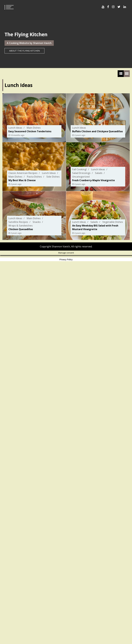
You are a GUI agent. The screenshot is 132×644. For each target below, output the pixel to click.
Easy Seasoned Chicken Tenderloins (30, 131)
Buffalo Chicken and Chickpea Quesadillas (97, 131)
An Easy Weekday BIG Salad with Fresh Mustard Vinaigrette (95, 227)
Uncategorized (81, 177)
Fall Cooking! (79, 169)
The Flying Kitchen (26, 34)
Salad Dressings (81, 173)
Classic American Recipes (23, 173)
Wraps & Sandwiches (21, 226)
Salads (99, 173)
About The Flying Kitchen (24, 51)
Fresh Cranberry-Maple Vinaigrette (93, 180)
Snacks (37, 222)
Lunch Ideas (15, 128)
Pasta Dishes (34, 177)
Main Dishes (34, 128)
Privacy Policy (66, 260)
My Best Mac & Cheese (22, 180)
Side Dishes (53, 177)
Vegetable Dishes (113, 222)
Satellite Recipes (18, 222)
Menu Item (103, 7)
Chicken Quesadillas (21, 229)
